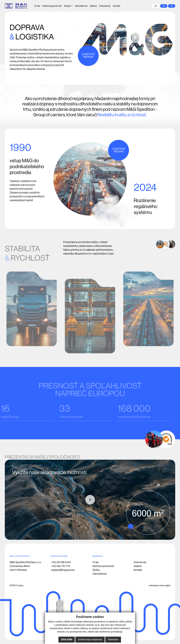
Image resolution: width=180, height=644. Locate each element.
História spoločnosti (103, 566)
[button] (68, 6)
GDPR (12, 585)
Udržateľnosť (100, 574)
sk (156, 6)
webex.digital (165, 585)
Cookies (20, 585)
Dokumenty (140, 562)
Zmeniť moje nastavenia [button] (90, 640)
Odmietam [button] (113, 640)
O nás (96, 562)
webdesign (154, 585)
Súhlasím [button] (67, 640)
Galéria (138, 566)
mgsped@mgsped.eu (63, 570)
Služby (96, 570)
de (172, 6)
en (164, 6)
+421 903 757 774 (61, 566)
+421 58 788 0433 (61, 562)
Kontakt (138, 570)
